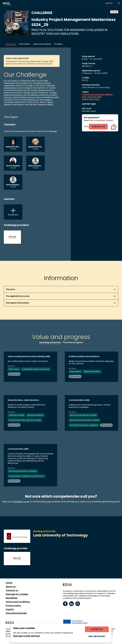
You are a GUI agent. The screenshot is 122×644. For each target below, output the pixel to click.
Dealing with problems (92, 371)
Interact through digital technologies (83, 415)
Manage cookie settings (27, 636)
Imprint (10, 609)
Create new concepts (16, 415)
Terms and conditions (18, 602)
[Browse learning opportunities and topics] (119, 3)
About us (11, 587)
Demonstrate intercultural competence (84, 425)
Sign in (109, 3)
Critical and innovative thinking (97, 95)
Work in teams (14, 369)
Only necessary (97, 636)
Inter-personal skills (92, 97)
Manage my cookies (17, 594)
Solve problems (75, 371)
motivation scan (20, 502)
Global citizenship (91, 99)
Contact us (12, 590)
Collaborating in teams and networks (36, 369)
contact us (98, 127)
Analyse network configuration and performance (26, 476)
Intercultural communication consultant (84, 420)
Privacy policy (13, 606)
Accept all (97, 629)
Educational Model (16, 613)
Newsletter (12, 598)
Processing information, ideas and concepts (25, 420)
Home (9, 583)
